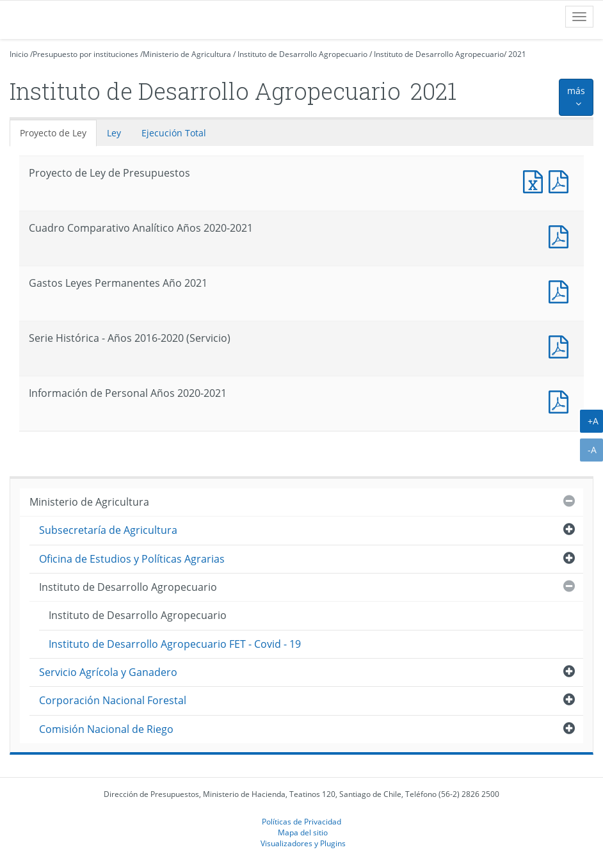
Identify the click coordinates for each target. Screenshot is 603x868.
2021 (517, 54)
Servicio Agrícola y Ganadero (108, 672)
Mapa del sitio (303, 832)
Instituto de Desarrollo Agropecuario (302, 54)
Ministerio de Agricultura (187, 54)
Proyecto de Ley (53, 133)
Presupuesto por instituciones (85, 54)
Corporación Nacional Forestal (113, 700)
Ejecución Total (174, 133)
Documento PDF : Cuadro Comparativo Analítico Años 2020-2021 (561, 235)
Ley (114, 133)
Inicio (19, 54)
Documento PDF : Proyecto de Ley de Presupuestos (561, 180)
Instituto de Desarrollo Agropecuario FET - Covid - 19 (175, 644)
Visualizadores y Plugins (303, 843)
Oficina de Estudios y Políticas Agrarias (132, 559)
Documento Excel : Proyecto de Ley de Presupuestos (536, 180)
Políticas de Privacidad (301, 821)
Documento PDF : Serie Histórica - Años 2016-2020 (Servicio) (561, 345)
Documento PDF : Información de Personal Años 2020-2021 (561, 400)
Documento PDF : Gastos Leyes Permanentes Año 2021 (561, 290)
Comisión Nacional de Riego (106, 729)
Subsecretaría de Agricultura (108, 530)
